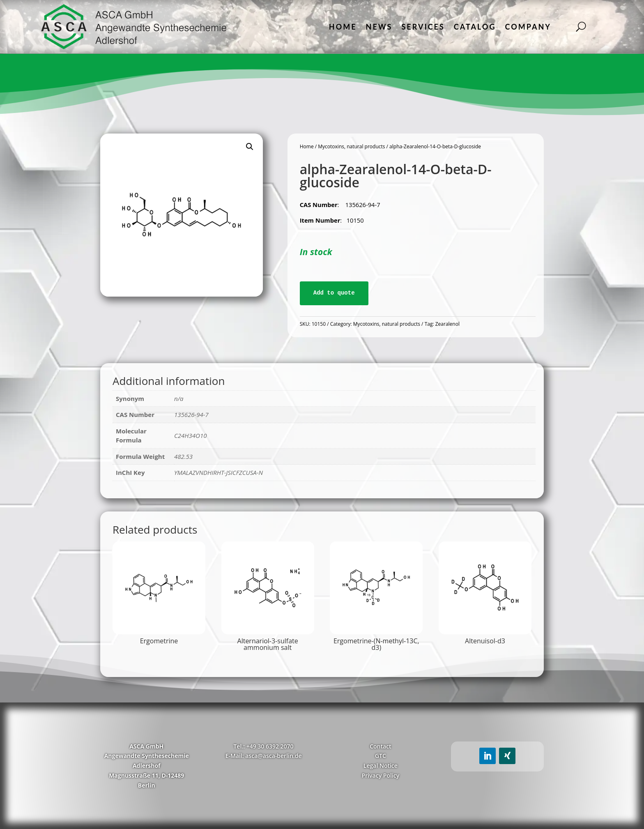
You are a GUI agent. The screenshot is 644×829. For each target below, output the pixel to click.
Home (343, 27)
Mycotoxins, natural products (351, 146)
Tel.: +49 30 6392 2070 (263, 746)
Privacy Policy (381, 775)
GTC (381, 756)
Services (423, 27)
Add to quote (334, 293)
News (379, 27)
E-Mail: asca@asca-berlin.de (264, 756)
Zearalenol (447, 324)
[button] (250, 147)
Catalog (475, 27)
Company (528, 27)
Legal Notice (381, 766)
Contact (380, 746)
